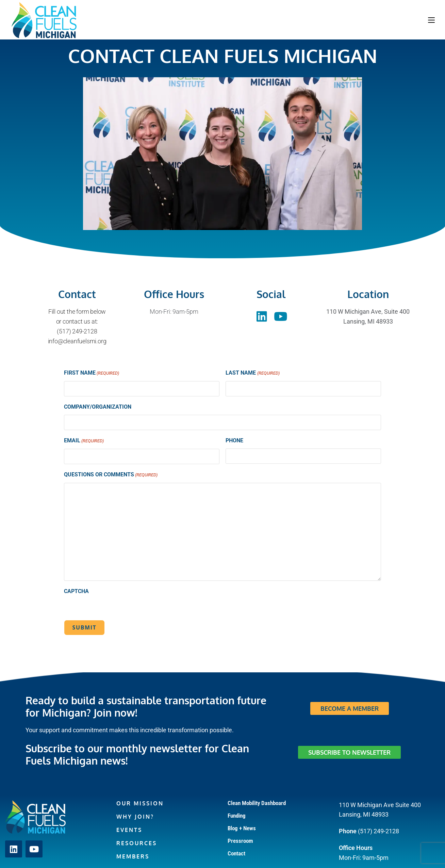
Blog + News (242, 828)
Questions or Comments (111, 475)
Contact (236, 853)
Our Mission (140, 803)
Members (133, 856)
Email (84, 441)
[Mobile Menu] (431, 20)
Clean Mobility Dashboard (257, 803)
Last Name (252, 373)
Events (129, 830)
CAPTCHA (76, 591)
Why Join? (135, 817)
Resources (137, 843)
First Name (92, 373)
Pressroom (240, 841)
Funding (237, 816)
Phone (234, 440)
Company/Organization (98, 407)
